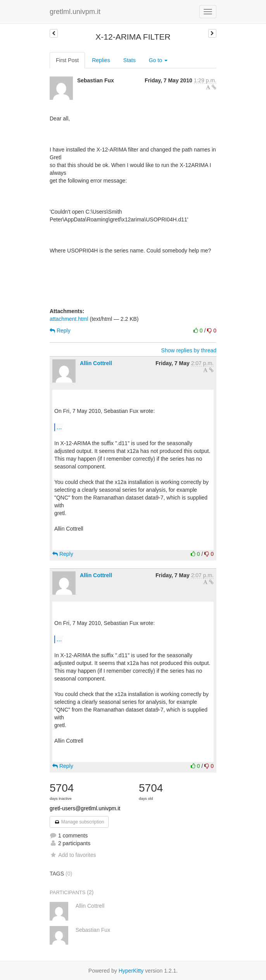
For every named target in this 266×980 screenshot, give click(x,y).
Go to (158, 60)
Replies (101, 60)
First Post (67, 60)
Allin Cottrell (96, 363)
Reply (60, 331)
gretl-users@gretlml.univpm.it (85, 808)
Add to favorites (73, 855)
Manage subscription (79, 822)
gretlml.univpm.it (75, 12)
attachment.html (69, 319)
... (59, 427)
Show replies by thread (189, 350)
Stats (130, 60)
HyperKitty (131, 971)
